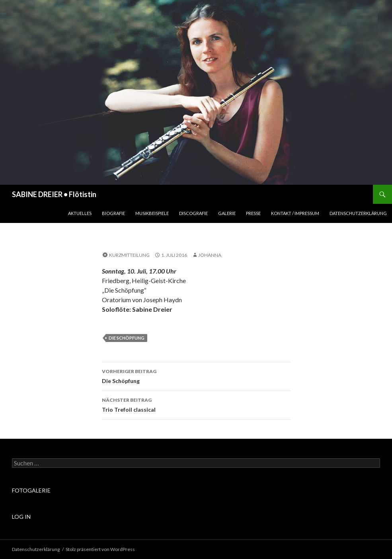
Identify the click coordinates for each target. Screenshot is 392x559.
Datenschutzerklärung (358, 213)
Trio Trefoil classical (196, 404)
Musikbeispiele (152, 213)
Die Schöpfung (127, 338)
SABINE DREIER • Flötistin (54, 194)
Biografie (113, 213)
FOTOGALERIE (31, 490)
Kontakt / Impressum (295, 213)
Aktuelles (80, 213)
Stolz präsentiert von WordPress (100, 549)
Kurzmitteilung (129, 255)
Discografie (193, 213)
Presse (253, 213)
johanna (210, 255)
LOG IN (21, 517)
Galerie (227, 213)
